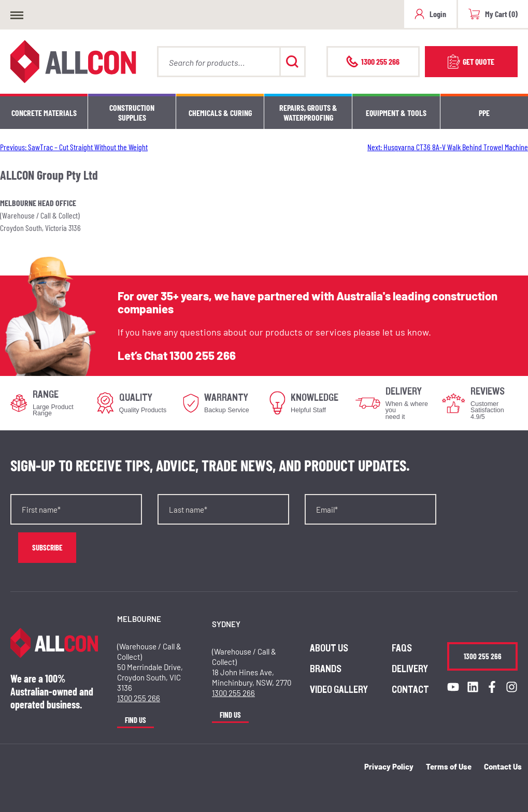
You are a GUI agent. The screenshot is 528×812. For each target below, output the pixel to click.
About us (329, 648)
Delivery (410, 669)
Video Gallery (339, 690)
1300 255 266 (203, 355)
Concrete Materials (44, 113)
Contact (410, 690)
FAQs (402, 648)
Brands (326, 669)
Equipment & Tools (396, 113)
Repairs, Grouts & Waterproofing (308, 112)
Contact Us (503, 766)
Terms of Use (449, 766)
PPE (484, 113)
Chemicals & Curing (220, 113)
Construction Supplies (132, 112)
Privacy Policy (389, 766)
